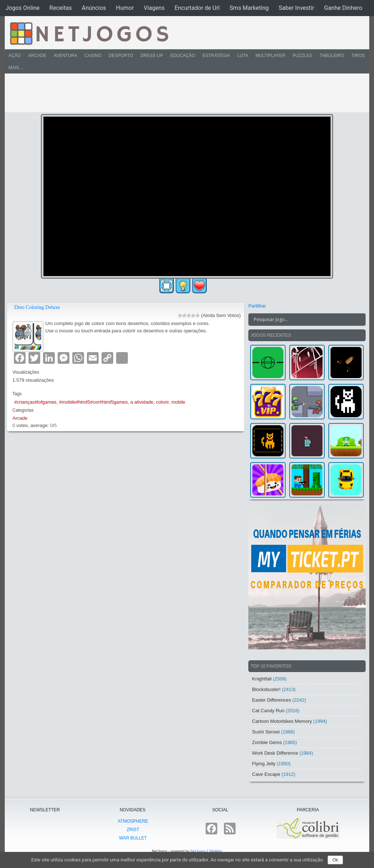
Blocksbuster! (266, 689)
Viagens (154, 8)
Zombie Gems (267, 742)
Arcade (37, 56)
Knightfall (262, 679)
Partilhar (257, 306)
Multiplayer (270, 56)
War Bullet (133, 838)
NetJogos (198, 851)
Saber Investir (296, 8)
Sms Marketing (249, 8)
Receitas (60, 8)
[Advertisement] (182, 93)
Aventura (65, 56)
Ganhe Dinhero (343, 8)
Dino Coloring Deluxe (37, 307)
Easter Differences (272, 700)
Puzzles (302, 56)
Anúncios (94, 8)
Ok (335, 860)
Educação (183, 56)
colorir (162, 402)
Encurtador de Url (197, 8)
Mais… (16, 68)
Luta (243, 56)
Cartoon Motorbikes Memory (282, 721)
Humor (125, 8)
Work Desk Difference (275, 753)
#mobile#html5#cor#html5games (93, 402)
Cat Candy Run (268, 711)
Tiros (358, 56)
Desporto (121, 56)
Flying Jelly (264, 764)
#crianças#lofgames (35, 402)
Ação (15, 56)
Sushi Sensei (266, 732)
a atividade (142, 402)
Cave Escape (266, 774)
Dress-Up (152, 56)
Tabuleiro (332, 56)
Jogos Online (22, 8)
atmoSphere (133, 821)
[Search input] (303, 320)
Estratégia (216, 56)
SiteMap (216, 851)
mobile (178, 402)
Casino (93, 56)
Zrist (133, 830)
